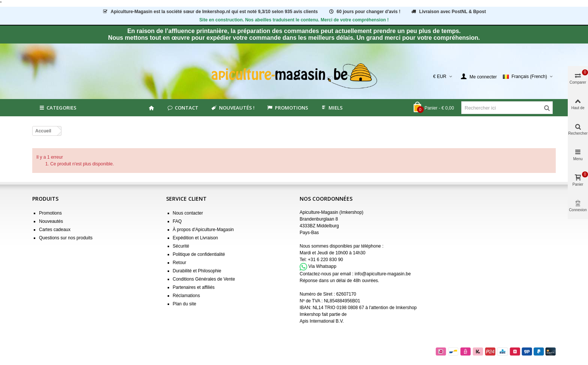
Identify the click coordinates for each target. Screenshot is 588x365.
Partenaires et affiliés (194, 287)
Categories (57, 108)
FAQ (177, 221)
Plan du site (185, 304)
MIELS (331, 108)
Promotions (287, 108)
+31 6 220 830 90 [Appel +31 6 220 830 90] (325, 260)
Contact (182, 108)
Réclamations (187, 296)
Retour (180, 263)
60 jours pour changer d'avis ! (364, 12)
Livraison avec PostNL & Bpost (448, 12)
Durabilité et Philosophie (197, 271)
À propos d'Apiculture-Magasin (203, 230)
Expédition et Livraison (196, 238)
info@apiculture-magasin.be (383, 274)
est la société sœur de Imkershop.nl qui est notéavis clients (210, 12)
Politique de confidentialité (199, 254)
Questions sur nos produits (66, 238)
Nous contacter (188, 213)
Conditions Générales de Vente (204, 279)
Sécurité (181, 246)
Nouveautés (51, 221)
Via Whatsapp (322, 266)
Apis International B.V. (322, 321)
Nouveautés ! (232, 108)
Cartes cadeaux (55, 230)
